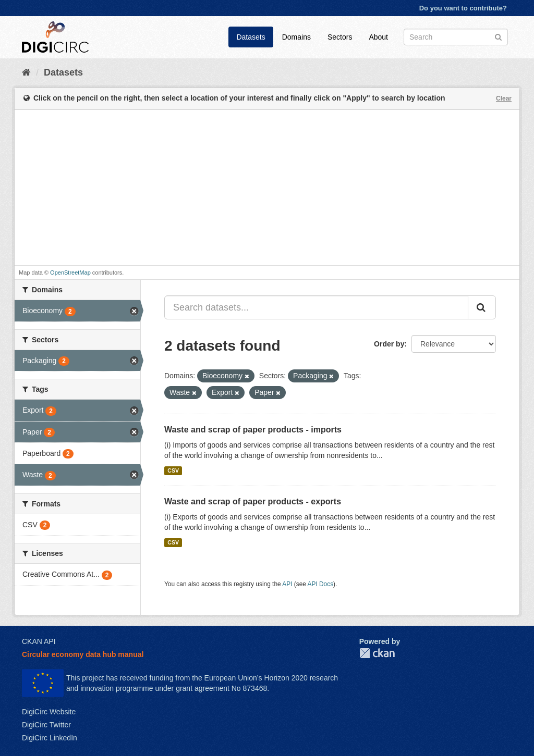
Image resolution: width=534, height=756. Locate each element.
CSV (173, 470)
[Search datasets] (456, 37)
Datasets (251, 37)
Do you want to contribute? (463, 8)
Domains (296, 37)
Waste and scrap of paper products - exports (253, 501)
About (378, 37)
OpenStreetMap (70, 272)
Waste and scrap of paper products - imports (253, 430)
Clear (504, 98)
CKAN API (39, 641)
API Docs (321, 584)
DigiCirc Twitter (46, 725)
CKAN (377, 653)
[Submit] (498, 36)
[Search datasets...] (316, 307)
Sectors (340, 37)
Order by (389, 344)
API (287, 584)
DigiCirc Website (49, 712)
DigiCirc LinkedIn (50, 738)
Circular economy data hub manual (83, 654)
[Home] (26, 72)
